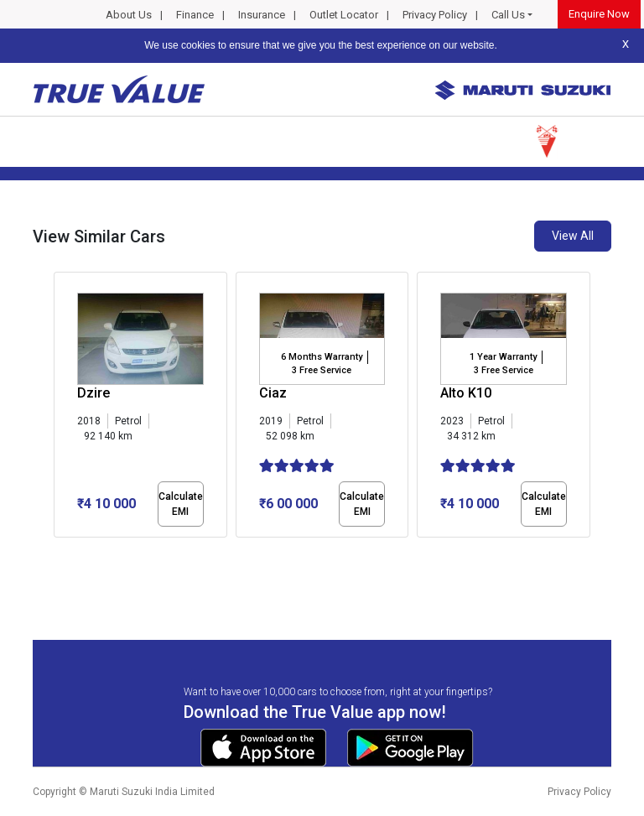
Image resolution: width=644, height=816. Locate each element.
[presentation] (62, 408)
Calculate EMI (181, 504)
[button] (59, 552)
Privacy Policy (435, 15)
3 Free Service (322, 370)
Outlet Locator (344, 15)
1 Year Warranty (503, 357)
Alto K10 (466, 393)
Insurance (262, 15)
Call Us (508, 15)
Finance (195, 15)
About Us (129, 15)
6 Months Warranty (322, 357)
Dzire (93, 393)
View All (573, 236)
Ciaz (273, 393)
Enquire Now (599, 14)
